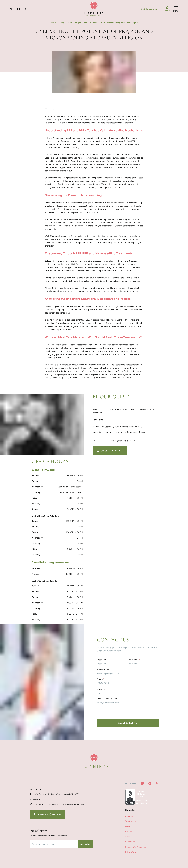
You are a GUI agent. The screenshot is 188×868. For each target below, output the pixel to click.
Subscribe (85, 844)
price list (129, 832)
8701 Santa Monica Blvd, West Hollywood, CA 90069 (132, 415)
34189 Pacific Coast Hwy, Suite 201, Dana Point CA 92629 (134, 425)
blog (63, 23)
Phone (100, 679)
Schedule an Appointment (137, 847)
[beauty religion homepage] (94, 9)
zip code (101, 689)
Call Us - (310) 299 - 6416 (110, 445)
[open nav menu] (176, 9)
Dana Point (130, 842)
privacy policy (131, 852)
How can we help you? (107, 699)
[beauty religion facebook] (18, 9)
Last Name (135, 660)
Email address (104, 670)
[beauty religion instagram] (11, 9)
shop (128, 837)
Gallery (128, 826)
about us (129, 816)
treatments (130, 821)
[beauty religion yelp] (26, 9)
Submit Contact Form (128, 723)
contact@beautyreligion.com (122, 435)
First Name (102, 660)
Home (54, 23)
